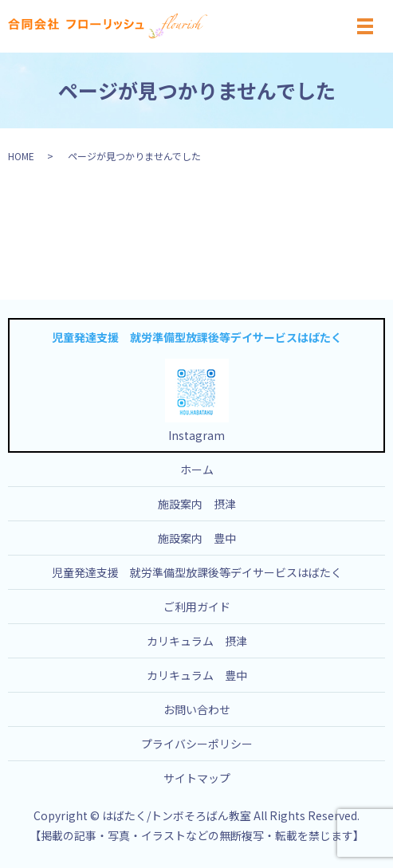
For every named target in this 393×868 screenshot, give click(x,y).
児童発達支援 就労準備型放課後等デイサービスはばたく (197, 572)
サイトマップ (197, 778)
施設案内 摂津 (197, 504)
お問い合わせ (197, 709)
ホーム (197, 469)
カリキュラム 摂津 (197, 641)
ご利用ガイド (197, 607)
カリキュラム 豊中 (197, 675)
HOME (21, 156)
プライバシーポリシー (197, 744)
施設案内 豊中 (197, 538)
